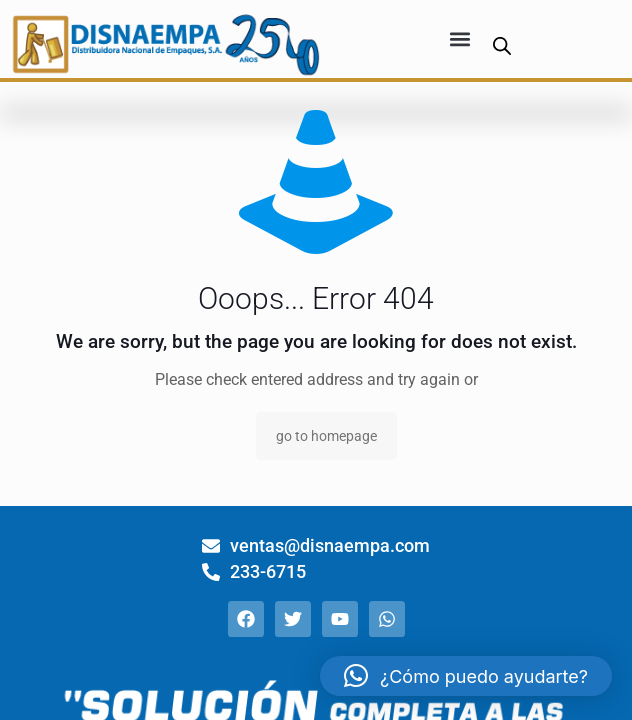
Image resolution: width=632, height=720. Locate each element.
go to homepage (326, 436)
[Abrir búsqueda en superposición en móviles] (502, 45)
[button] (460, 39)
